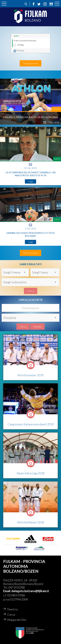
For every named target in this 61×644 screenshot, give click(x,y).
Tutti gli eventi (30, 63)
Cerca (31, 291)
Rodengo (20, 50)
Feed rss (13, 609)
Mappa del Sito (17, 620)
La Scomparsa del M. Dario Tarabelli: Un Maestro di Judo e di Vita (31, 174)
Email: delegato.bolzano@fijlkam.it (26, 591)
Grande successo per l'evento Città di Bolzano (30, 234)
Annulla (37, 326)
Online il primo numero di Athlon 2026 (30, 117)
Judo (16, 36)
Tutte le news (30, 253)
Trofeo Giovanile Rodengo (25, 41)
